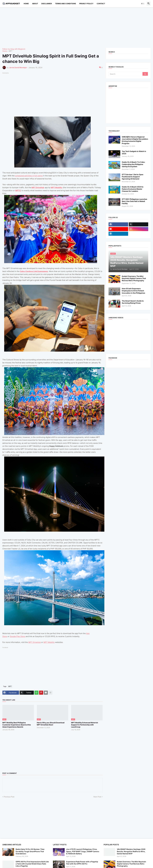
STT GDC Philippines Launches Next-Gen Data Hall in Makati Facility (134, 201)
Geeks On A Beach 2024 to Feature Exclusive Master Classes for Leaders (133, 189)
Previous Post (9, 797)
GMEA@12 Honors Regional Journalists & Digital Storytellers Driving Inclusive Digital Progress (135, 140)
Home (26, 4)
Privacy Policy (86, 4)
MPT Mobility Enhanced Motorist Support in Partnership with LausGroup (85, 725)
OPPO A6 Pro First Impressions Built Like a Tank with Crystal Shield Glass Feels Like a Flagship (32, 864)
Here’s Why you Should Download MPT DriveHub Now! (51, 724)
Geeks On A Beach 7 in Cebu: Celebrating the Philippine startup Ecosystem (133, 164)
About (35, 4)
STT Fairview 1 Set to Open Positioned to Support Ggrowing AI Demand (133, 177)
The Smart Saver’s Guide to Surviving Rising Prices (133, 302)
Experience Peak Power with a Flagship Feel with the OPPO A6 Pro (82, 863)
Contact (101, 4)
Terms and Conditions (66, 4)
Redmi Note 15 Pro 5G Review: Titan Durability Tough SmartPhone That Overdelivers (30, 851)
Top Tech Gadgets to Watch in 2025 (134, 152)
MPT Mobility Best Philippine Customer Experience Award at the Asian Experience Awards (17, 725)
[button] (143, 4)
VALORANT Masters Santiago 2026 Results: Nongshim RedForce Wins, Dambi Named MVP (131, 851)
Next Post (97, 797)
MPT (11, 51)
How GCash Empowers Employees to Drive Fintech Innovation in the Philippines (133, 291)
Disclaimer (47, 4)
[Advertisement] (74, 27)
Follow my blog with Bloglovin (14, 49)
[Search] (126, 74)
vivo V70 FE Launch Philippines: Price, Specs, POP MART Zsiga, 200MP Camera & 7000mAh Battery (83, 851)
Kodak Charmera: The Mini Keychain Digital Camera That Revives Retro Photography (134, 278)
